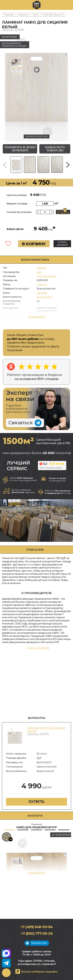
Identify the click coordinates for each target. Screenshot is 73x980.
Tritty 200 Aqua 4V (53, 15)
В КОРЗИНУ (34, 244)
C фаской (42, 284)
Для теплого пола (47, 319)
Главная (9, 15)
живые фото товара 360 (55, 149)
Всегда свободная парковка (39, 971)
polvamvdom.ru (37, 5)
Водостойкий (44, 297)
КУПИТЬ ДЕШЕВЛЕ (62, 243)
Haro (35, 15)
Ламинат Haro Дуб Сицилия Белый (46, 729)
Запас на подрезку (63, 212)
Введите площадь (17, 204)
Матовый (42, 293)
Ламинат (23, 15)
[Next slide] (68, 165)
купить (37, 802)
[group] (36, 87)
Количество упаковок (19, 212)
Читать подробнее (38, 648)
